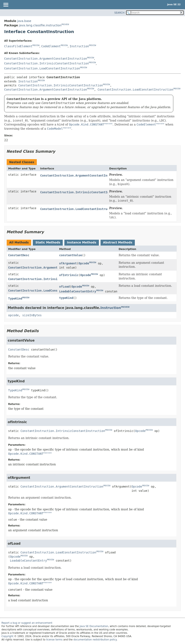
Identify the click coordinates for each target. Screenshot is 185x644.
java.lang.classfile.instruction (40, 25)
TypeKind (15, 298)
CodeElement (51, 46)
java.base (24, 21)
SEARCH (119, 13)
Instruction (79, 46)
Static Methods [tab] (48, 242)
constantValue (71, 255)
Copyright (7, 636)
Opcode (84, 263)
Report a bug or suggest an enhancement (27, 623)
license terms (54, 640)
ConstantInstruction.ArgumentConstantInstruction (46, 59)
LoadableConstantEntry (78, 291)
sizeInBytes (32, 315)
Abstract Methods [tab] (118, 242)
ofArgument (68, 263)
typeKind (66, 298)
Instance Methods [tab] (82, 242)
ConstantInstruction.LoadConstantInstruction (42, 68)
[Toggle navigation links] (6, 5)
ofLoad (64, 287)
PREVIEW (65, 25)
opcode (13, 315)
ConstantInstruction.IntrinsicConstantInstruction (47, 63)
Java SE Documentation (94, 626)
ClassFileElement (18, 46)
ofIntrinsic (69, 275)
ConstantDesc (19, 255)
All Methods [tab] (19, 242)
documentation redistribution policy (95, 640)
